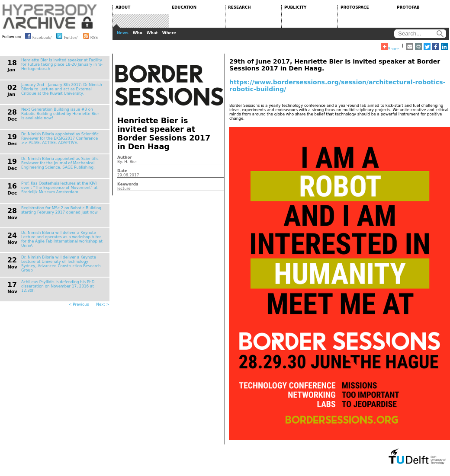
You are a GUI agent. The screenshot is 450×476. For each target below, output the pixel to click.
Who (138, 33)
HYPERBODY (50, 16)
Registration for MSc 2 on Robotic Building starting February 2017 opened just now (61, 210)
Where (169, 33)
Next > (103, 304)
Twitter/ (67, 36)
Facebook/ (38, 36)
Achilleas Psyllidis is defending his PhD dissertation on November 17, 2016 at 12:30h (58, 286)
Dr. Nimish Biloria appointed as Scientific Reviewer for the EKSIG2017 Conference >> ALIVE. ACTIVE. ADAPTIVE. (60, 138)
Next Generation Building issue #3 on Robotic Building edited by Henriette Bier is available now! (60, 114)
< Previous (79, 304)
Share (390, 47)
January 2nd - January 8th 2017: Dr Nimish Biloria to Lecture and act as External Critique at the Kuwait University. (62, 89)
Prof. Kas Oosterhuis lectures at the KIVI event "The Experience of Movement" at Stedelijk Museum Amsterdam (59, 188)
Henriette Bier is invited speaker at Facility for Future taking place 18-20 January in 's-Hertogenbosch (62, 64)
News (123, 33)
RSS (90, 36)
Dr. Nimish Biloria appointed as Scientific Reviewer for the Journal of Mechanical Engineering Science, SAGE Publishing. (60, 163)
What (152, 33)
